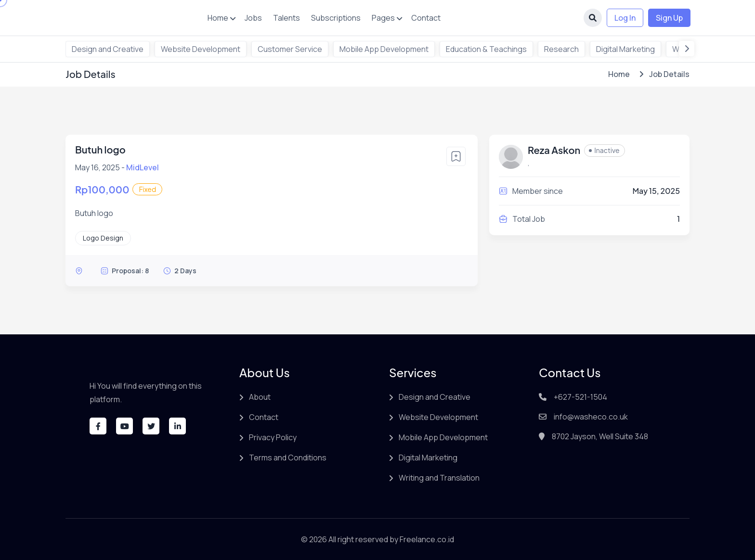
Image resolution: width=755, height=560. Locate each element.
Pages (383, 18)
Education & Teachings (486, 49)
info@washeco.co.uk (591, 417)
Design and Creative (108, 49)
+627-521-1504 (580, 397)
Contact (426, 18)
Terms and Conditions (288, 458)
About (260, 397)
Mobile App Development (384, 49)
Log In (625, 18)
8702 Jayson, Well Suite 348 (600, 436)
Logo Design (103, 238)
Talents (286, 18)
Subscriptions (336, 18)
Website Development (201, 49)
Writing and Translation (439, 478)
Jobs (253, 18)
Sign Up (669, 18)
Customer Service (290, 49)
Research (561, 49)
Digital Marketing (625, 49)
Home (218, 18)
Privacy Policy (273, 437)
